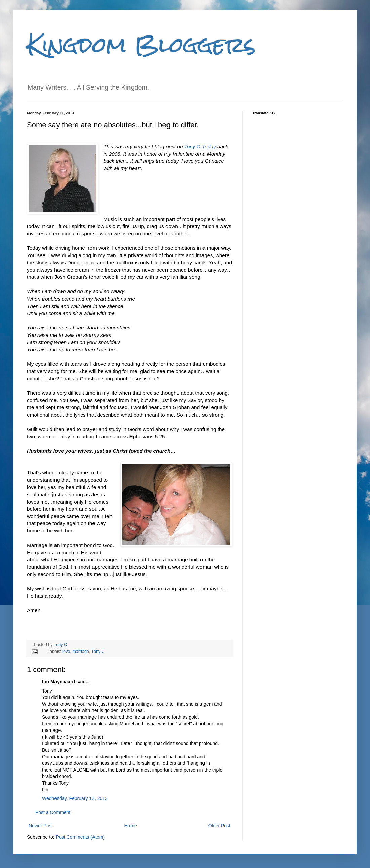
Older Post (219, 826)
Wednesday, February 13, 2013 (75, 798)
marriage (81, 652)
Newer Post (41, 826)
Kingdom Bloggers (141, 45)
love (66, 652)
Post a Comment (53, 812)
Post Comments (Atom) (80, 837)
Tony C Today (200, 146)
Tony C (60, 645)
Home (130, 826)
